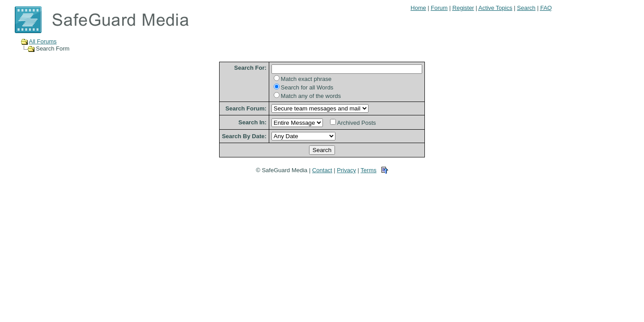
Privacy (346, 170)
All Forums (43, 41)
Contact (322, 170)
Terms (368, 170)
